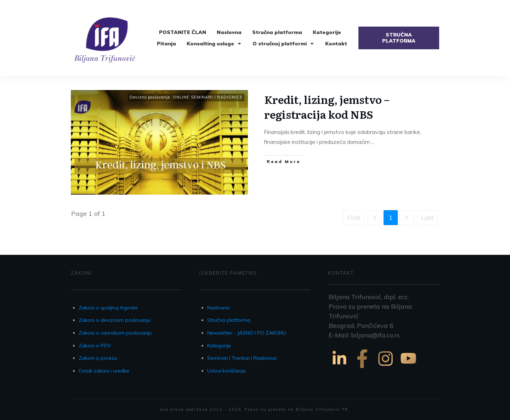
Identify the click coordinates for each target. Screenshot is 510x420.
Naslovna (218, 308)
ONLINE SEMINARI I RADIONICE (208, 97)
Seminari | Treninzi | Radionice (242, 358)
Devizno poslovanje (150, 97)
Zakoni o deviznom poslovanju (115, 320)
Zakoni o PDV (95, 346)
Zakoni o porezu (98, 358)
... (373, 142)
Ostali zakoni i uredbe (104, 371)
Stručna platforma (229, 320)
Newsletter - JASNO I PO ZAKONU (247, 333)
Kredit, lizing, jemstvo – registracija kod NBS (327, 107)
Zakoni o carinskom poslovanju (115, 333)
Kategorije (219, 346)
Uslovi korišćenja (226, 371)
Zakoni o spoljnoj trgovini (108, 308)
